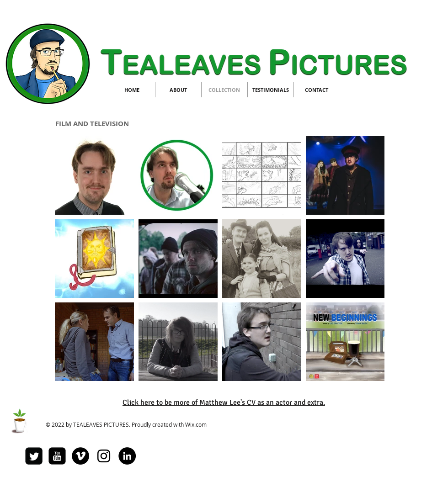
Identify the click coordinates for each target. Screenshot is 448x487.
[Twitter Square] (34, 456)
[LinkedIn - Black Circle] (127, 456)
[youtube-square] (57, 456)
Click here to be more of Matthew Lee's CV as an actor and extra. (224, 402)
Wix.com (196, 424)
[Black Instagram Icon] (104, 456)
